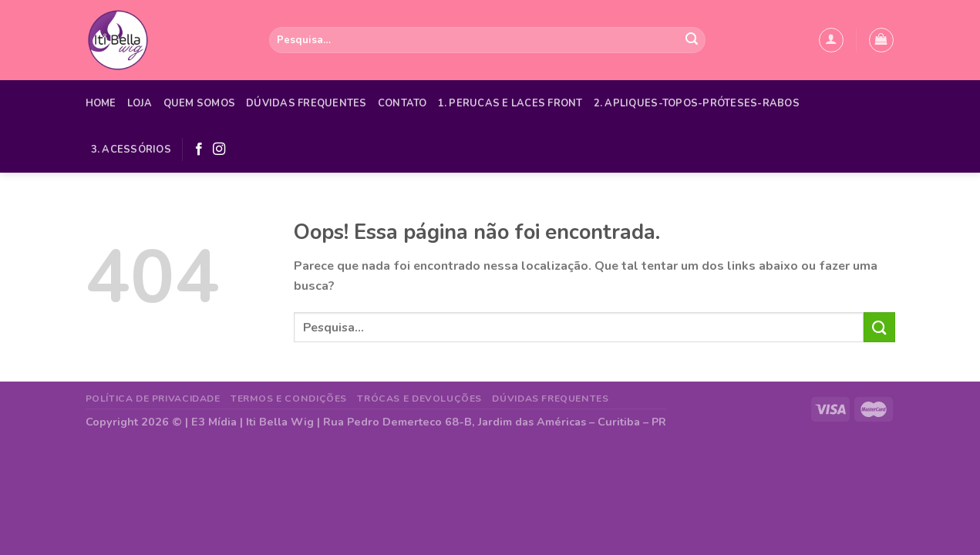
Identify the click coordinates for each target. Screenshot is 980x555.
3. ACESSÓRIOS (131, 150)
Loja (140, 103)
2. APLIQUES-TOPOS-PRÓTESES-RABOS (697, 103)
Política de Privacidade (153, 399)
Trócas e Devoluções (419, 399)
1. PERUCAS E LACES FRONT (510, 103)
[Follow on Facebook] (199, 150)
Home (101, 103)
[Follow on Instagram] (219, 150)
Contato (402, 103)
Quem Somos (200, 103)
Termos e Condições (289, 399)
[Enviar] (692, 40)
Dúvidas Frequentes (306, 103)
